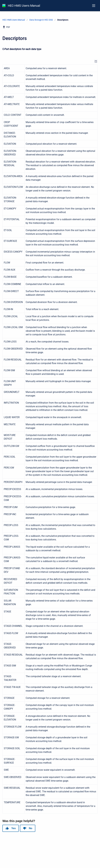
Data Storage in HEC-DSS (41, 20)
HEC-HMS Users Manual (24, 6)
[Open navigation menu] (94, 6)
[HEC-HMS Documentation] (4, 6)
